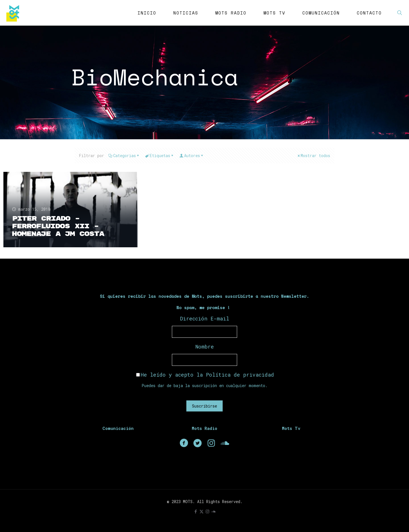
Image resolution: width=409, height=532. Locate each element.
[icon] (213, 511)
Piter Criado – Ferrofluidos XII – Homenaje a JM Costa (58, 226)
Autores (192, 156)
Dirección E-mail (205, 318)
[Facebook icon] (196, 511)
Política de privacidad (240, 375)
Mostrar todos (313, 156)
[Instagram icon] (207, 511)
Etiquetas (160, 156)
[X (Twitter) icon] (202, 511)
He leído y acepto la (205, 375)
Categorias (124, 156)
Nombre (205, 347)
